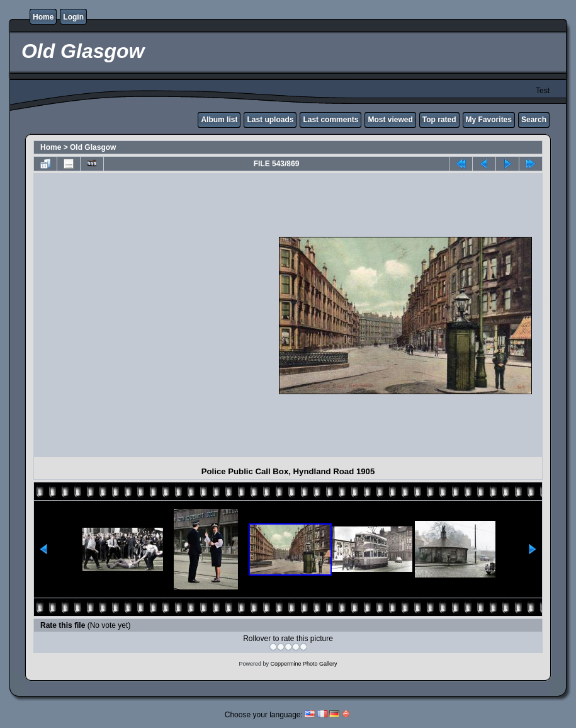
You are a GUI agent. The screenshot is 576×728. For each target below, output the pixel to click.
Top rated (439, 120)
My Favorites (489, 120)
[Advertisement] (138, 315)
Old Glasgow (93, 147)
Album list (219, 120)
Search (534, 120)
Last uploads (270, 120)
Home (43, 17)
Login (73, 17)
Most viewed (390, 120)
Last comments (330, 120)
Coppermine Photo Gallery (303, 664)
